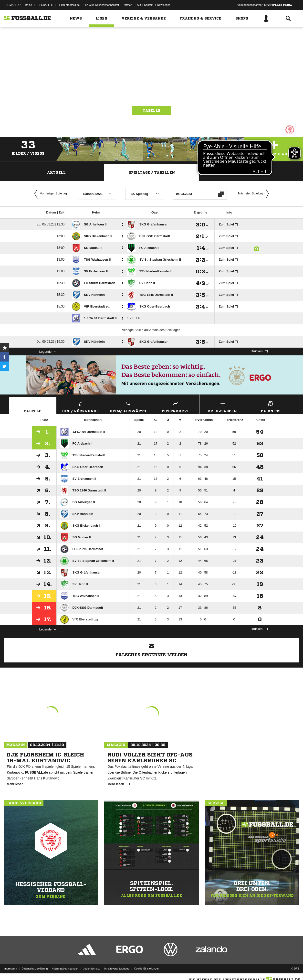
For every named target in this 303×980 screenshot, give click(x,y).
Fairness (271, 406)
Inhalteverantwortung (117, 969)
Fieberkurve (176, 406)
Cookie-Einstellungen (147, 969)
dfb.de (28, 5)
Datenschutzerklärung (35, 969)
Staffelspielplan (247, 172)
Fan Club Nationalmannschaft (101, 5)
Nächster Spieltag (255, 194)
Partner (127, 5)
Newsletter (164, 5)
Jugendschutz (91, 969)
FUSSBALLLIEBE (47, 5)
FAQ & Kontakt (144, 5)
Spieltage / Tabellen (152, 172)
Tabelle (152, 110)
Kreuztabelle (223, 406)
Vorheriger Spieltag (50, 194)
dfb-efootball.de (70, 5)
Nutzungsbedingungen (65, 969)
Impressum (10, 969)
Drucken (259, 351)
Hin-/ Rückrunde (80, 406)
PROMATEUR (12, 5)
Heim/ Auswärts (128, 406)
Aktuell (56, 172)
